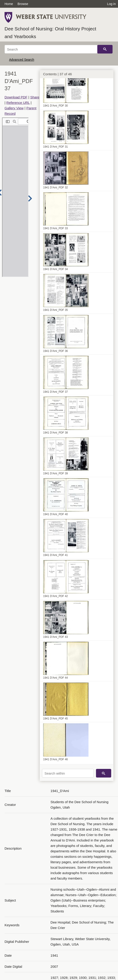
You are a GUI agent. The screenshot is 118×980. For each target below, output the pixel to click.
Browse (23, 4)
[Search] (51, 49)
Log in (111, 4)
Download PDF (16, 97)
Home (9, 4)
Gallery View (14, 108)
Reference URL (18, 103)
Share (35, 97)
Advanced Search (22, 60)
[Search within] (68, 773)
